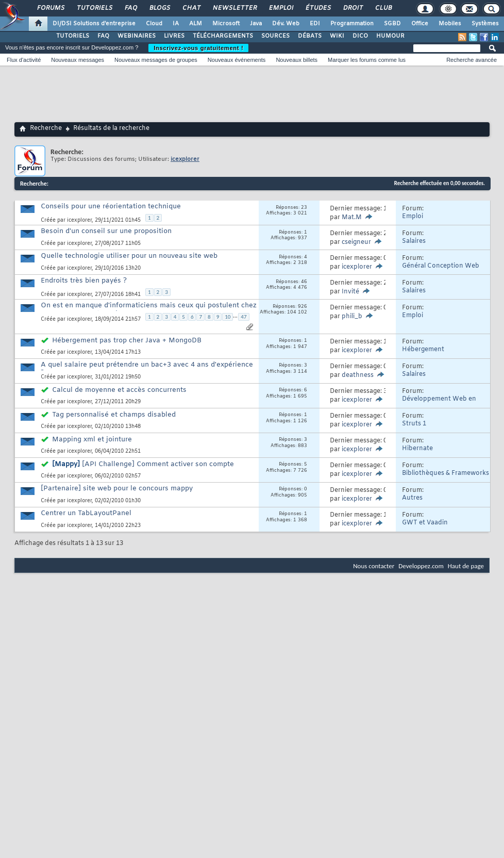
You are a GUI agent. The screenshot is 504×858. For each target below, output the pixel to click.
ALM (196, 24)
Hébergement (423, 350)
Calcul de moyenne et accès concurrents (119, 390)
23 (304, 208)
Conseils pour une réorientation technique (111, 207)
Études (318, 8)
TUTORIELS (73, 36)
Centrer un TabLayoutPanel (86, 513)
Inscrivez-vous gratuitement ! (198, 48)
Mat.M (352, 218)
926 (303, 307)
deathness (358, 375)
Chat (191, 8)
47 (243, 317)
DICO (360, 36)
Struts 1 (414, 424)
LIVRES (174, 36)
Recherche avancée (472, 60)
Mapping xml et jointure (92, 440)
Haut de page (466, 566)
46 (304, 282)
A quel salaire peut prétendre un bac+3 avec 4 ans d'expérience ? (147, 369)
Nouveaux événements (237, 60)
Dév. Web (286, 24)
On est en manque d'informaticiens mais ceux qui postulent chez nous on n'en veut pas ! (149, 310)
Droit (352, 8)
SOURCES (275, 36)
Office (420, 24)
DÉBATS (310, 36)
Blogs (159, 8)
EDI (315, 24)
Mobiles (450, 24)
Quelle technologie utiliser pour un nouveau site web (129, 256)
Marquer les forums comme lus (367, 60)
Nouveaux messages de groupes (156, 60)
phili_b (352, 317)
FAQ (130, 8)
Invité (350, 292)
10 (228, 317)
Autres (412, 498)
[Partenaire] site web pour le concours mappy (117, 489)
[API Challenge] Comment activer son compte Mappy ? (137, 468)
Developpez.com (421, 566)
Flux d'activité (24, 60)
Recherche (46, 128)
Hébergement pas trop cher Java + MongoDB (127, 341)
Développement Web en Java (439, 403)
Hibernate (417, 449)
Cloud (154, 24)
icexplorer (79, 220)
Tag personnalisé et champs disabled (114, 415)
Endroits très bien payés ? (84, 281)
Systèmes (485, 24)
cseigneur (356, 242)
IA (176, 24)
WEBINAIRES (137, 36)
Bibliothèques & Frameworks (446, 473)
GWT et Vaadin (425, 523)
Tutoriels (94, 8)
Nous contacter (374, 566)
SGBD (392, 24)
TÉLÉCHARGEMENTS (223, 36)
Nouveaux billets (297, 60)
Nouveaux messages (78, 60)
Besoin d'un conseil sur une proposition (106, 231)
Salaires (414, 241)
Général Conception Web (441, 266)
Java (256, 24)
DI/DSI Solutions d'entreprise (94, 24)
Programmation (352, 24)
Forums (50, 8)
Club (383, 8)
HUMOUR (390, 36)
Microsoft (226, 24)
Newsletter (234, 8)
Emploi (281, 8)
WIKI (337, 36)
